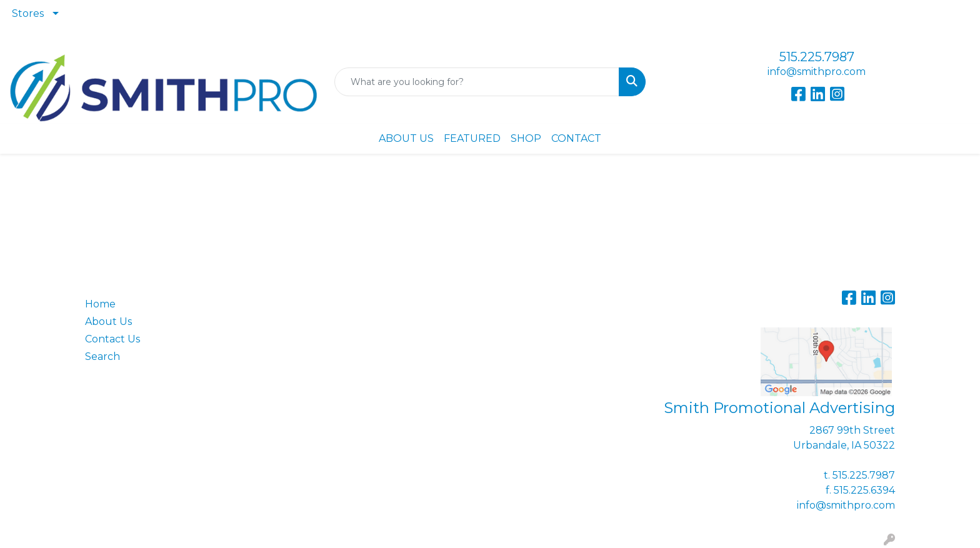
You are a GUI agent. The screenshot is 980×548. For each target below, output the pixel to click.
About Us (108, 321)
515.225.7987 (817, 57)
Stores (28, 13)
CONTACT (576, 138)
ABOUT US (406, 138)
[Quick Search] (477, 82)
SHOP (526, 138)
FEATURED (472, 138)
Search (102, 356)
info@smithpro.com (817, 72)
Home (100, 304)
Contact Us (112, 339)
